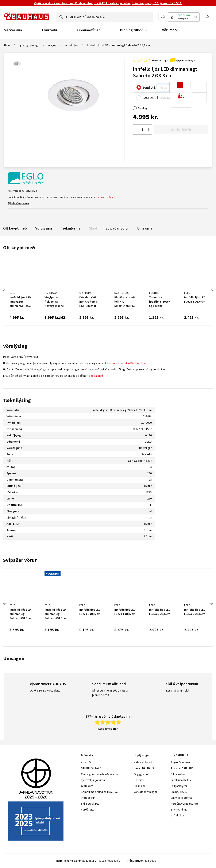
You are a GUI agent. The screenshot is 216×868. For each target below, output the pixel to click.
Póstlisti (139, 780)
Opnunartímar (88, 30)
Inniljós (52, 45)
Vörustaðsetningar (145, 792)
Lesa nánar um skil (178, 690)
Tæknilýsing (71, 228)
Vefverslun (13, 30)
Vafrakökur (178, 815)
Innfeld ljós (72, 45)
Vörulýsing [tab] (15, 346)
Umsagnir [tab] (14, 658)
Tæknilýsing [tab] (17, 400)
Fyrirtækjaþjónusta (93, 780)
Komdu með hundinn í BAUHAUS (101, 792)
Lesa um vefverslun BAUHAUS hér (126, 363)
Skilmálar (139, 786)
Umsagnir (145, 228)
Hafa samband (143, 762)
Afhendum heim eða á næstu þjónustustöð (110, 693)
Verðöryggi (88, 809)
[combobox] (104, 17)
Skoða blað (96, 376)
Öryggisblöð (142, 774)
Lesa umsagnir (108, 729)
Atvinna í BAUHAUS (182, 768)
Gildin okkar (178, 774)
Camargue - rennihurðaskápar (100, 774)
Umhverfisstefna (181, 798)
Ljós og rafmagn (29, 45)
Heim (7, 45)
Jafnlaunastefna (181, 780)
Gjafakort (87, 786)
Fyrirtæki (50, 30)
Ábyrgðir (86, 762)
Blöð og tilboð (132, 30)
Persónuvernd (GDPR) (184, 804)
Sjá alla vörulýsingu (18, 203)
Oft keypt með (15, 228)
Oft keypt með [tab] (19, 248)
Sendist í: (149, 87)
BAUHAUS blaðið (91, 768)
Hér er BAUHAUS (144, 768)
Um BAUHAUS (179, 792)
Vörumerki (170, 30)
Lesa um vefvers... (106, 197)
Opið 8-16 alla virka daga (45, 690)
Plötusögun (88, 798)
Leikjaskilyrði (179, 786)
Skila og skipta (90, 804)
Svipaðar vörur (117, 228)
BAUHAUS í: (151, 98)
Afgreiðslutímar (180, 762)
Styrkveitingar (180, 809)
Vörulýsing (44, 228)
